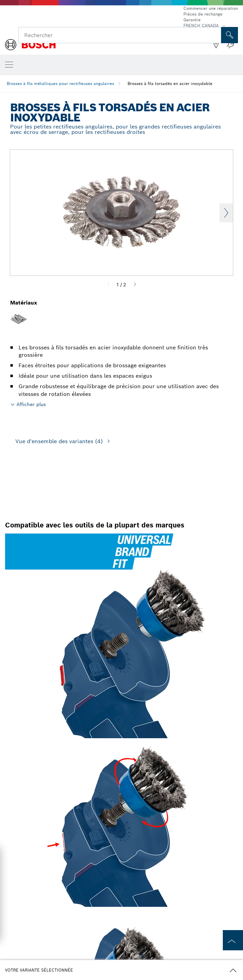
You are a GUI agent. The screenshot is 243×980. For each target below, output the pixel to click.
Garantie (192, 20)
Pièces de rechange (203, 14)
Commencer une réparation (211, 8)
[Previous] (108, 285)
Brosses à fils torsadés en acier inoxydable (170, 83)
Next (226, 213)
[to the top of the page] (233, 940)
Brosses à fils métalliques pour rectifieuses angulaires (60, 83)
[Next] (135, 285)
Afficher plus (31, 404)
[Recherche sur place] (230, 35)
